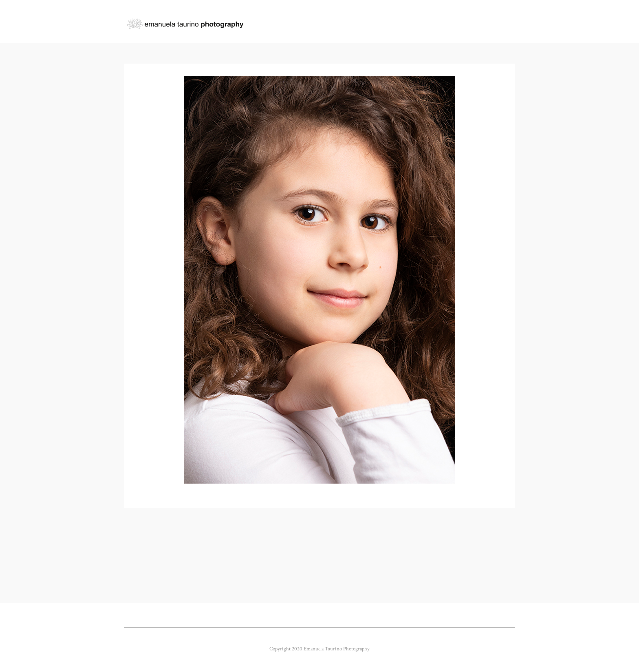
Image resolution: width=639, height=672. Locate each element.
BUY (487, 22)
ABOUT (416, 22)
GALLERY (321, 22)
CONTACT (454, 22)
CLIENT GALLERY (372, 22)
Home (285, 22)
